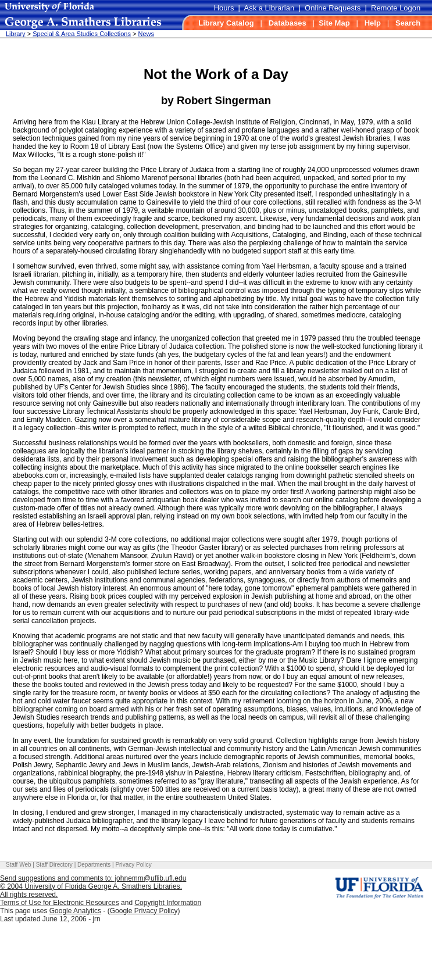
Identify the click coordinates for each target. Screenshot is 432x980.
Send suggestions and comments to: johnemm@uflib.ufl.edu (93, 878)
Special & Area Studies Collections (82, 34)
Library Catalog (226, 23)
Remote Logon (396, 8)
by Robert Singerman (216, 100)
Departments (94, 865)
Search (408, 23)
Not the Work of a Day (216, 74)
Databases (288, 23)
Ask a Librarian (269, 8)
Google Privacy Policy (144, 911)
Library (16, 34)
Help (373, 23)
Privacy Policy (133, 865)
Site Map (334, 23)
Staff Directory (54, 865)
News (146, 34)
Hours (224, 8)
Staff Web (19, 865)
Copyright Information (168, 903)
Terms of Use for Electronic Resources (60, 903)
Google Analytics (75, 911)
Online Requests (333, 8)
